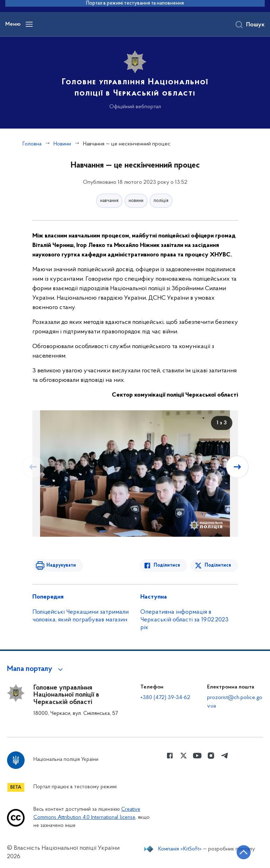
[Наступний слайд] (237, 467)
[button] (36, 669)
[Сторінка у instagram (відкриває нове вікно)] (211, 756)
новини (136, 201)
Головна (32, 144)
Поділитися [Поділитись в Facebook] (167, 565)
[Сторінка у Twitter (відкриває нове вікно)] (184, 756)
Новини (62, 144)
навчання (109, 201)
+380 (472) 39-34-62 (165, 698)
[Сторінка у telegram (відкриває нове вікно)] (225, 756)
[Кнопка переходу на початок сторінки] (244, 852)
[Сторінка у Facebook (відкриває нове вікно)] (170, 756)
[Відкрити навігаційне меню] (29, 24)
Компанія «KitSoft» (180, 849)
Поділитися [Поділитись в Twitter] (218, 565)
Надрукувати (61, 565)
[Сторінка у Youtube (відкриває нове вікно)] (197, 756)
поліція (161, 201)
